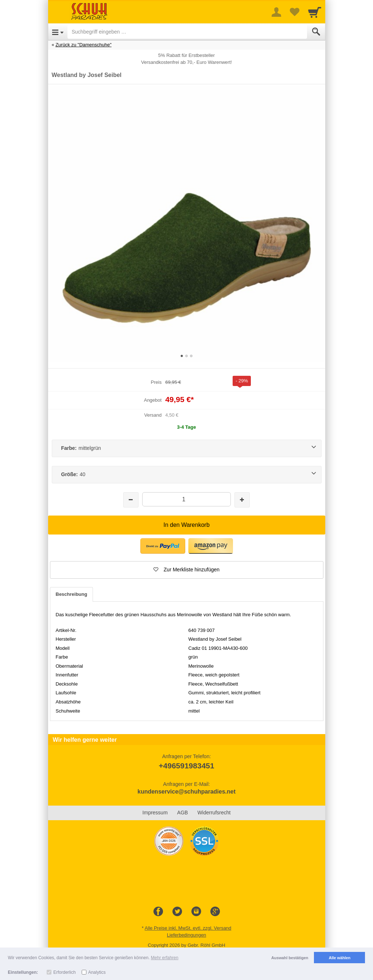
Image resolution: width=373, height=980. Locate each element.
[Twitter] (177, 912)
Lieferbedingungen (187, 935)
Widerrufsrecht (214, 813)
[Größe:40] (187, 475)
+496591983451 (186, 766)
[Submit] (316, 32)
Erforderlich (64, 972)
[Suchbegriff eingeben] (187, 32)
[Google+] (215, 912)
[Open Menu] (58, 32)
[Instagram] (196, 912)
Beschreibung (72, 594)
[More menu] (276, 12)
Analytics (97, 972)
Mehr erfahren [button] (165, 958)
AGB (183, 813)
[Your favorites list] (295, 12)
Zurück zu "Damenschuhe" (83, 45)
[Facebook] (158, 912)
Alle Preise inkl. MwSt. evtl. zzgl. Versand (188, 928)
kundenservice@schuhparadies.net (186, 792)
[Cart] (315, 12)
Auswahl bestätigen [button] (290, 958)
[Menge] (186, 499)
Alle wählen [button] (340, 958)
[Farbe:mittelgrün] (187, 448)
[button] (163, 546)
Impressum (155, 813)
